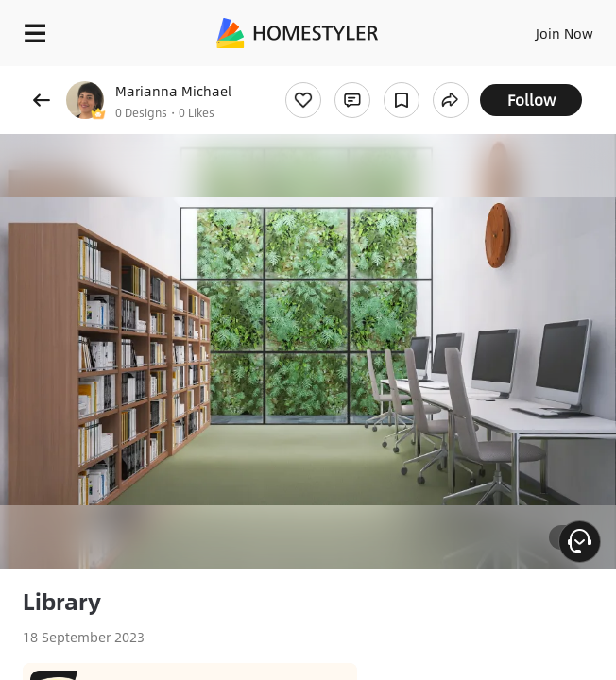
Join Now (565, 33)
